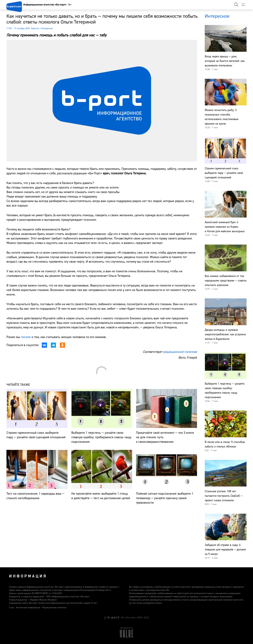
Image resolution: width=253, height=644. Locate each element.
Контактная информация (28, 608)
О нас (12, 608)
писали (26, 337)
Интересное (47, 29)
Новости (35, 29)
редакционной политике (180, 352)
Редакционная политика (54, 608)
